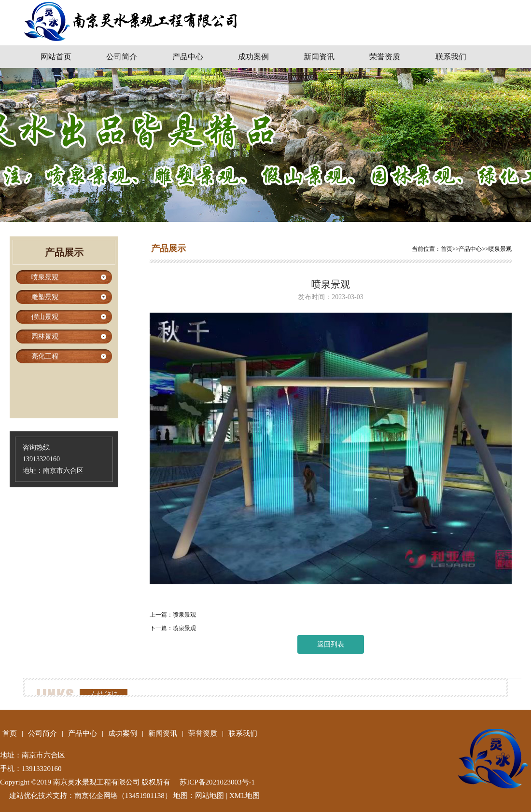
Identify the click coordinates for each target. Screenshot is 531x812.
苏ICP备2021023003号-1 (217, 782)
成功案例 (253, 57)
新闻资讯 (319, 57)
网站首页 (56, 57)
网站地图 (210, 796)
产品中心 (188, 57)
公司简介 (122, 57)
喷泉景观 (500, 249)
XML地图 (245, 796)
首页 (447, 249)
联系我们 (451, 57)
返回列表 (331, 644)
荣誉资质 (385, 57)
